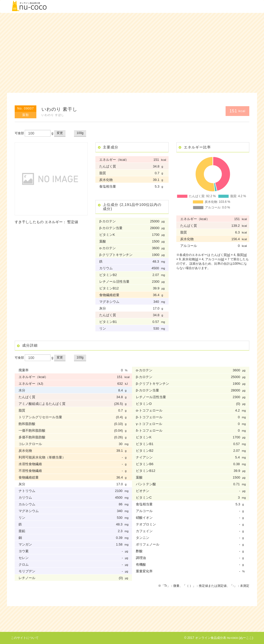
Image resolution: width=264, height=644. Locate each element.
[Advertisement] (132, 53)
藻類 (26, 115)
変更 (60, 133)
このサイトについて (25, 638)
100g (80, 133)
